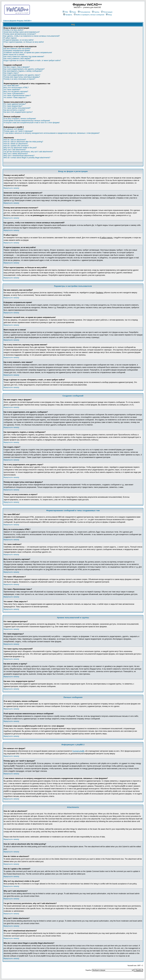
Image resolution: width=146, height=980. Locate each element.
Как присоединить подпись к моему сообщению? (23, 71)
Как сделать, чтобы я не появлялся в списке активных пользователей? (32, 36)
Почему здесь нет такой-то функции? (18, 131)
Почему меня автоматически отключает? (20, 34)
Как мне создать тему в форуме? (17, 67)
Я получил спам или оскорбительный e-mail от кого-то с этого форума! (32, 123)
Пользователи (84, 12)
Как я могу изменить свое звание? (17, 59)
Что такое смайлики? (12, 90)
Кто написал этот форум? (14, 129)
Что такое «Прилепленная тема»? (17, 96)
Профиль (68, 15)
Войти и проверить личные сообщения (89, 15)
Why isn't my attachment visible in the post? (20, 148)
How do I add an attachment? (15, 140)
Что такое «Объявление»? (14, 94)
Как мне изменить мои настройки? (17, 49)
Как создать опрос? (11, 73)
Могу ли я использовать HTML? (16, 88)
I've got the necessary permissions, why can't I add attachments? (28, 152)
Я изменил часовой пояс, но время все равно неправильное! (28, 53)
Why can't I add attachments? (15, 150)
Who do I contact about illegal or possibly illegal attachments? (27, 158)
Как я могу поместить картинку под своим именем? (24, 57)
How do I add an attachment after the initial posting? (23, 142)
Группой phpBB (78, 751)
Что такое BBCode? (11, 86)
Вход (109, 15)
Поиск (73, 12)
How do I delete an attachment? (16, 144)
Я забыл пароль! (10, 38)
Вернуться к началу (11, 188)
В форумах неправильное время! (17, 51)
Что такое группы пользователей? (17, 108)
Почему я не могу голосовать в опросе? (19, 79)
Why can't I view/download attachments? (19, 156)
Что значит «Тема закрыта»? (15, 98)
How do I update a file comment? (16, 146)
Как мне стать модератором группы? (18, 112)
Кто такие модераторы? (13, 106)
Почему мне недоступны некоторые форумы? (22, 77)
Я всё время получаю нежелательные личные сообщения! (27, 121)
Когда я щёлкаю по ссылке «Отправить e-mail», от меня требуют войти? (32, 61)
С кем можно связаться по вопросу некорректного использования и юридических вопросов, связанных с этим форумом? (52, 133)
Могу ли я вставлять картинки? (16, 92)
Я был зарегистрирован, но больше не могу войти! (24, 42)
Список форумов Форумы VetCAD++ (17, 21)
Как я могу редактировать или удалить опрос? (22, 75)
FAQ (65, 12)
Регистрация (107, 12)
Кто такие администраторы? (15, 104)
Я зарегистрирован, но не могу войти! (19, 40)
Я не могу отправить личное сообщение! (20, 119)
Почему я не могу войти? (13, 30)
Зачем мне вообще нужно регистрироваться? (22, 32)
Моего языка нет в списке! (14, 55)
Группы (96, 12)
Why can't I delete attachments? (16, 154)
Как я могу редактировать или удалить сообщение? (24, 69)
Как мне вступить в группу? (14, 110)
